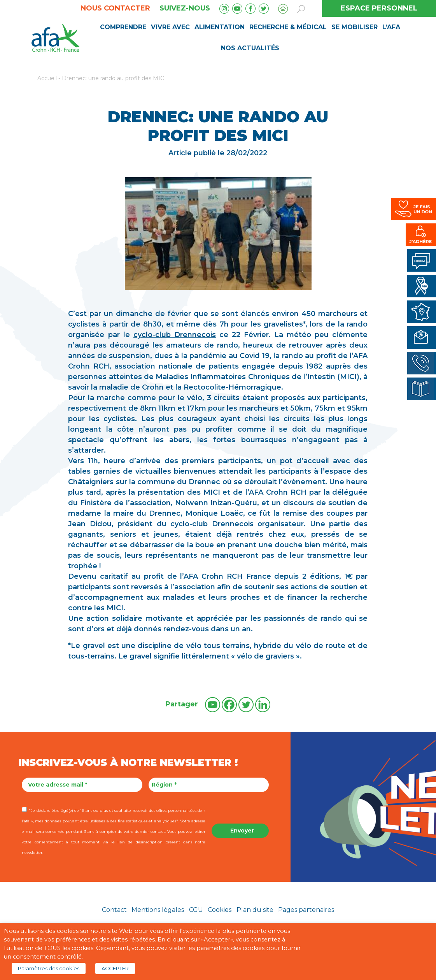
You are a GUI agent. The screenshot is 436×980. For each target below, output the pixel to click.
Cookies (220, 910)
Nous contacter (115, 8)
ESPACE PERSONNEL (379, 8)
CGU (196, 910)
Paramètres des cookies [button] (49, 968)
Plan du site (255, 910)
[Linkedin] (263, 705)
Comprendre (123, 27)
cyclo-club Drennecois (175, 335)
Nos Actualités (250, 48)
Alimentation (220, 27)
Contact (114, 910)
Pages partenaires (306, 910)
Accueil (47, 78)
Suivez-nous (185, 8)
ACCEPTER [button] (115, 968)
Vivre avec (170, 27)
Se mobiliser (355, 27)
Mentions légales (158, 910)
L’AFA (391, 27)
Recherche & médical (288, 27)
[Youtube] (213, 705)
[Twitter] (246, 705)
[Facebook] (229, 705)
